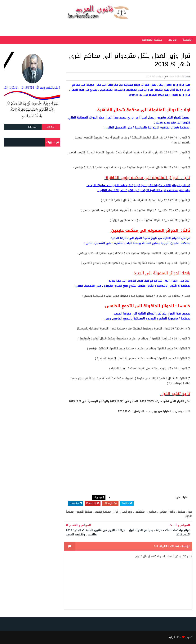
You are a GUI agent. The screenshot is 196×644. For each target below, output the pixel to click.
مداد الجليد (175, 637)
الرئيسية (187, 40)
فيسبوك (99, 497)
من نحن (172, 40)
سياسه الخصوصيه (152, 40)
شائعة (32, 127)
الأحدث (51, 127)
